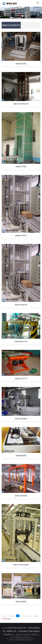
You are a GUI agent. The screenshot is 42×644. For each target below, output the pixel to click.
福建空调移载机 (21, 602)
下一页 (29, 616)
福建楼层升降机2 (21, 235)
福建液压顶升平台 (21, 379)
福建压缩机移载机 (21, 419)
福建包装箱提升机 (21, 305)
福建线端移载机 (21, 455)
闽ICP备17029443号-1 (24, 635)
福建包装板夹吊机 (21, 341)
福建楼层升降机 (21, 166)
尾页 (36, 616)
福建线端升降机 (21, 64)
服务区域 (35, 635)
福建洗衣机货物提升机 (21, 104)
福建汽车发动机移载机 (21, 565)
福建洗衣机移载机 (21, 496)
